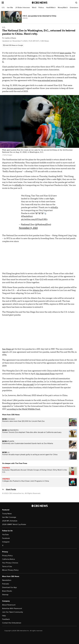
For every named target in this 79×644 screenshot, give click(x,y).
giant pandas (66, 53)
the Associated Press (45, 374)
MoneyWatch (63, 8)
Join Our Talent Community (13, 612)
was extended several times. (50, 80)
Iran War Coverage (9, 517)
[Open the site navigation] (14, 3)
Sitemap (5, 595)
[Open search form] (76, 3)
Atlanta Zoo (38, 290)
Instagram (6, 542)
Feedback (6, 619)
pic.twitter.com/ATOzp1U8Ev (34, 219)
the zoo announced (15, 88)
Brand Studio (7, 591)
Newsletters (7, 580)
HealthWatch (51, 8)
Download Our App (9, 587)
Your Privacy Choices (10, 563)
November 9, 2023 (28, 228)
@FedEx (18, 185)
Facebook (6, 538)
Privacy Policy (7, 556)
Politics (41, 8)
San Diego (7, 349)
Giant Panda (11, 489)
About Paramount (9, 605)
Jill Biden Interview (22, 8)
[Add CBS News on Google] (13, 45)
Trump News (7, 514)
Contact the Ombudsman (12, 623)
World (34, 8)
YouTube (5, 535)
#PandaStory (27, 216)
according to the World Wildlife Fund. (24, 409)
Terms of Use (7, 566)
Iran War (10, 8)
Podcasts (6, 584)
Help (4, 616)
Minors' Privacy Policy (10, 570)
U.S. (3, 8)
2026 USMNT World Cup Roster (14, 524)
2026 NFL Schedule (10, 521)
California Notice (9, 559)
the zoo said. (28, 385)
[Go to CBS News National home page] (40, 3)
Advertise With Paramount (12, 608)
